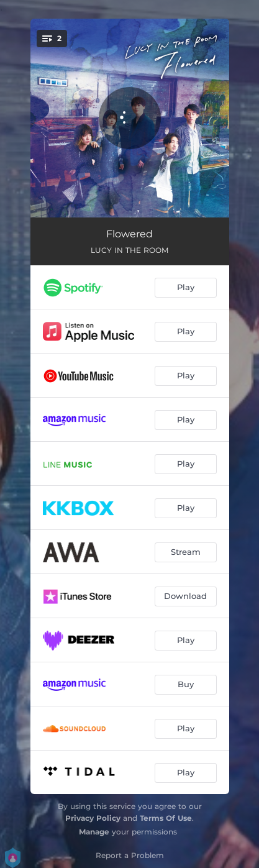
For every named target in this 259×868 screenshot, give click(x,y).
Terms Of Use (166, 818)
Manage (94, 832)
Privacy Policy (93, 818)
